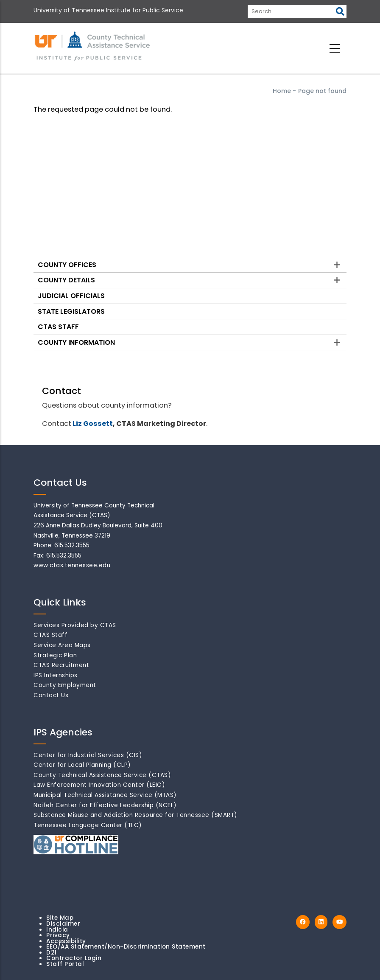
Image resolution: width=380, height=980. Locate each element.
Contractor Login (74, 958)
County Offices (67, 265)
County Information (76, 342)
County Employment (65, 685)
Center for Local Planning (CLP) (82, 765)
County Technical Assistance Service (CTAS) (102, 775)
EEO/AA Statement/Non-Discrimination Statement (126, 947)
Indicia (57, 930)
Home (282, 91)
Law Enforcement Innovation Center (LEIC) (99, 785)
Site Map (60, 918)
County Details (66, 280)
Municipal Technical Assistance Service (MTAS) (105, 795)
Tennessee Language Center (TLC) (88, 825)
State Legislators (71, 311)
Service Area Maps (62, 645)
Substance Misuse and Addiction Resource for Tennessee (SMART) (136, 815)
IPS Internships (56, 675)
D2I (52, 953)
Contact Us (51, 695)
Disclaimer (63, 924)
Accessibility (66, 941)
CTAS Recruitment (61, 665)
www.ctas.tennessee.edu (72, 565)
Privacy (58, 935)
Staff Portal (65, 964)
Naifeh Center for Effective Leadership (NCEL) (105, 805)
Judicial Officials (71, 296)
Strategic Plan (55, 655)
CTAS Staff (58, 327)
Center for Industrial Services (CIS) (88, 755)
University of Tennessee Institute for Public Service (108, 10)
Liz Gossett (93, 424)
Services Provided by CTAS (75, 625)
